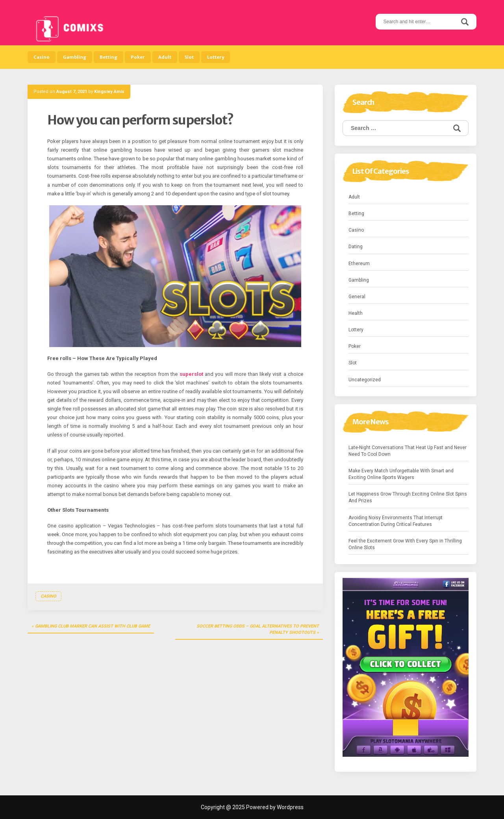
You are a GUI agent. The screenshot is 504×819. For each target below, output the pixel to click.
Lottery (216, 57)
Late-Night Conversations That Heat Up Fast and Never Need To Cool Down (408, 451)
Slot (189, 57)
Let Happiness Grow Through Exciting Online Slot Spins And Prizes (408, 497)
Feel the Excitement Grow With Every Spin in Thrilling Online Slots (405, 544)
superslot (191, 374)
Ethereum (359, 264)
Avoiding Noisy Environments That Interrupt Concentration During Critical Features (396, 521)
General (357, 297)
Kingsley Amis (109, 92)
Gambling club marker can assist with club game (93, 626)
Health (356, 313)
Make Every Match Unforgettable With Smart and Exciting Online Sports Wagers (401, 474)
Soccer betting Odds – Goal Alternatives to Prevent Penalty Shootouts (258, 629)
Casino (42, 57)
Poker (138, 57)
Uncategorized (365, 380)
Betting (108, 57)
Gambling (75, 57)
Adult (165, 57)
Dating (356, 247)
